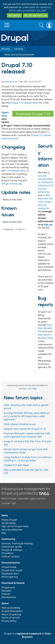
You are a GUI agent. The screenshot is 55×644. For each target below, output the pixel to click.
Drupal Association (12, 611)
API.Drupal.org (10, 577)
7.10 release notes (16, 171)
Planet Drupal (9, 520)
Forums (6, 49)
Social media (8, 523)
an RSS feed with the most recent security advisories (45, 202)
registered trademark (29, 634)
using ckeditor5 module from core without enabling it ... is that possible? (27, 459)
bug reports (45, 336)
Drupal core (8, 587)
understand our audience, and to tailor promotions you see (30, 9)
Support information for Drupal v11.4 (25, 429)
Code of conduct (11, 556)
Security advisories (12, 530)
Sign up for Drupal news (15, 526)
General (19, 49)
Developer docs (10, 573)
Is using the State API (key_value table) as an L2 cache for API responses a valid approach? (27, 416)
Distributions (9, 597)
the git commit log (12, 184)
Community (8, 539)
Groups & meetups (12, 550)
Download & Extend (13, 583)
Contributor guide (12, 547)
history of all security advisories (46, 189)
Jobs (4, 533)
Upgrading (5, 114)
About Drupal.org (11, 614)
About (5, 603)
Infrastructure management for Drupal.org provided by (26, 491)
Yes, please (14, 15)
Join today (32, 389)
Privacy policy (9, 621)
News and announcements (19, 54)
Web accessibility (11, 608)
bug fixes (45, 328)
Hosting (28, 543)
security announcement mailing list (45, 179)
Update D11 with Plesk (16, 465)
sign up (48, 224)
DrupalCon (7, 553)
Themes (6, 594)
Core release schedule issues (20, 424)
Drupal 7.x (21, 229)
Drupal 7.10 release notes (24, 103)
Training (16, 543)
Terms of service (11, 618)
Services (6, 543)
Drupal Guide (9, 567)
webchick (9, 82)
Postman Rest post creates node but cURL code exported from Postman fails (27, 435)
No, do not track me (36, 15)
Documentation (11, 563)
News (5, 515)
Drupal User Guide (12, 570)
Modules (6, 591)
